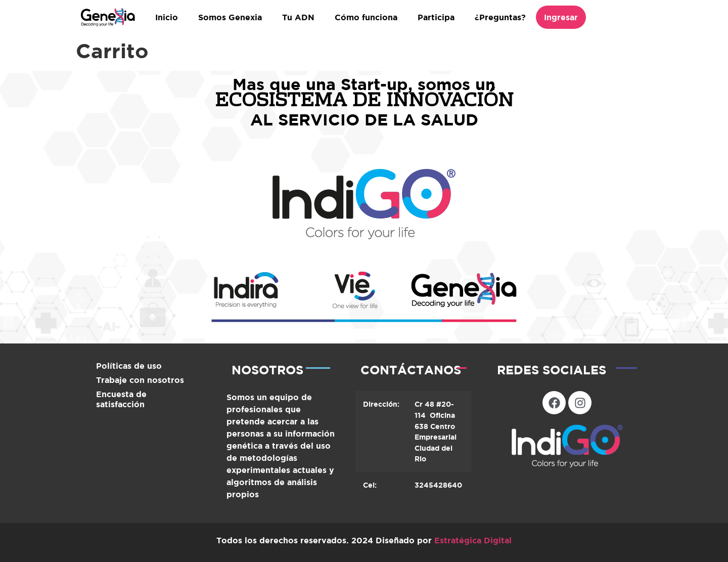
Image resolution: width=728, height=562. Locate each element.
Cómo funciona (366, 17)
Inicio (167, 17)
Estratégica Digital (473, 540)
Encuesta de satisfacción (121, 399)
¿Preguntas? (500, 17)
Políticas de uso (129, 366)
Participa (436, 17)
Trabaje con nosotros (140, 380)
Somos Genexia (230, 17)
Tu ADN (298, 17)
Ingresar (561, 17)
